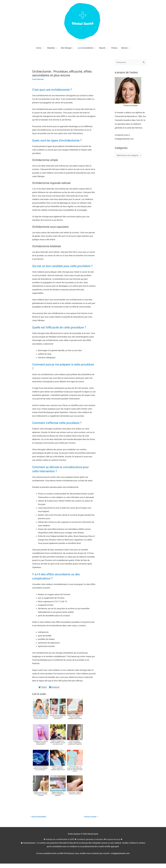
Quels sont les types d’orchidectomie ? (59, 140)
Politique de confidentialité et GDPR (59, 844)
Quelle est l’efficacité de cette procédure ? (61, 331)
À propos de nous (115, 844)
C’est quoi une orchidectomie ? (54, 90)
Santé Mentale (38, 79)
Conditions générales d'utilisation (91, 844)
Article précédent (38, 821)
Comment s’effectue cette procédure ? (59, 427)
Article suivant (91, 821)
